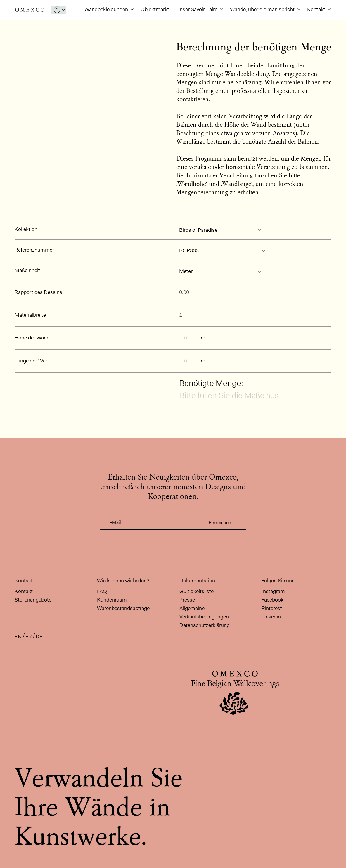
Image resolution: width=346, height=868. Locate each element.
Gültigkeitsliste (197, 591)
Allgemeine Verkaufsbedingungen (204, 612)
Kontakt (317, 9)
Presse (187, 600)
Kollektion (26, 229)
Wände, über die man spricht (263, 9)
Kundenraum (112, 600)
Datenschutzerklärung (205, 625)
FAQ (102, 591)
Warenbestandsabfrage (123, 608)
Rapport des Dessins (38, 292)
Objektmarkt (155, 9)
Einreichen (220, 523)
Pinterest (272, 608)
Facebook (273, 600)
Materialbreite (30, 315)
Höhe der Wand (32, 338)
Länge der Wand (33, 361)
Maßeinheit (27, 270)
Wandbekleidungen (107, 9)
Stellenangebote (33, 600)
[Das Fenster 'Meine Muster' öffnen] (59, 10)
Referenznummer (34, 250)
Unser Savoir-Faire (197, 9)
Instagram (273, 591)
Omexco (30, 10)
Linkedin (271, 617)
